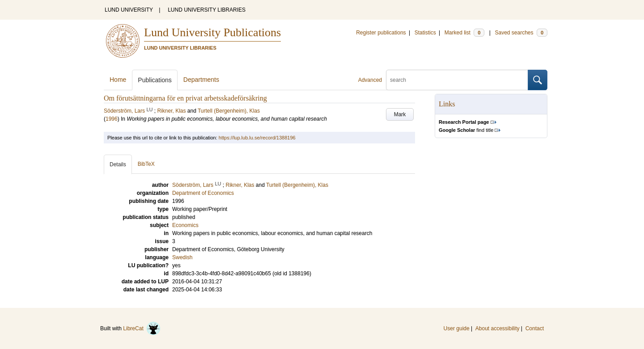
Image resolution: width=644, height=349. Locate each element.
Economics (185, 225)
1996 (112, 119)
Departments (201, 80)
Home (118, 80)
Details (118, 164)
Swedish (182, 257)
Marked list (464, 33)
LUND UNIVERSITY (129, 10)
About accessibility (498, 328)
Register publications (381, 33)
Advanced (370, 80)
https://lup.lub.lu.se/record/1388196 (257, 138)
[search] (457, 80)
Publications (155, 80)
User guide (457, 328)
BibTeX (146, 164)
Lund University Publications (212, 32)
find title (466, 130)
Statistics (425, 33)
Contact (535, 328)
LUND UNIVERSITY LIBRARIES (207, 10)
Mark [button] (400, 114)
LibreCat (142, 328)
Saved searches (521, 33)
